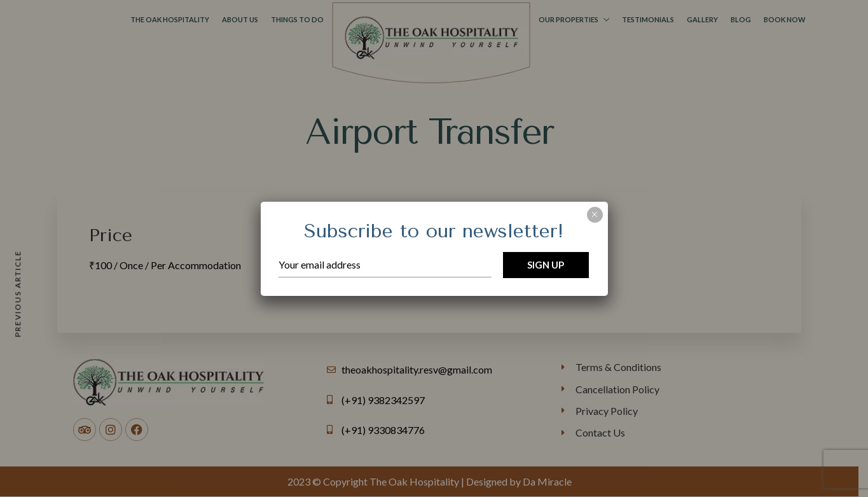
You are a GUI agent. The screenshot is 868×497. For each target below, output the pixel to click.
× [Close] (594, 214)
